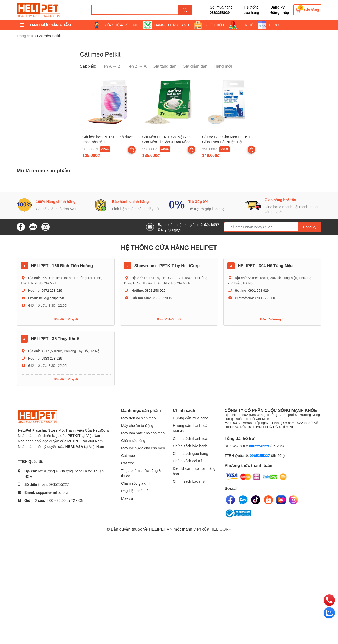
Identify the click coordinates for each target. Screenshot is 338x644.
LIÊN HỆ (246, 25)
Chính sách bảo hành (190, 446)
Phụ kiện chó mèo (136, 491)
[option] (55, 205)
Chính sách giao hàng (190, 453)
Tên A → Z (111, 66)
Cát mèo (128, 455)
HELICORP (221, 529)
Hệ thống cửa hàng (252, 10)
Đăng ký (277, 7)
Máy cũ (127, 498)
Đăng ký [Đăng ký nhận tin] (310, 227)
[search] (185, 10)
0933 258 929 (52, 358)
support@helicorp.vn (53, 492)
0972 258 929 (52, 290)
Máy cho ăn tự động (137, 426)
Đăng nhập (280, 13)
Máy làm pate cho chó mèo (143, 433)
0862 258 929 (155, 290)
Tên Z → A (136, 66)
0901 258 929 (259, 290)
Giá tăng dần (165, 66)
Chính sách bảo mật (189, 481)
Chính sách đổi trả (188, 461)
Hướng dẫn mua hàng (191, 418)
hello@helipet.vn (51, 298)
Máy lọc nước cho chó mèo (143, 448)
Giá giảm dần (195, 66)
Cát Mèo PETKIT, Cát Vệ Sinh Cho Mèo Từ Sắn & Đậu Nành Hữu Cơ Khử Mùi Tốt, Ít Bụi (167, 142)
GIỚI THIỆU (214, 25)
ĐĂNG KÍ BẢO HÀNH (172, 25)
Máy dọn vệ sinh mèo (139, 418)
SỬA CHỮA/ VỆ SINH (121, 25)
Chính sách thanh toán (191, 438)
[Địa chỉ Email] (273, 227)
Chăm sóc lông (133, 440)
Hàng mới (223, 66)
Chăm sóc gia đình (136, 483)
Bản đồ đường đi (66, 319)
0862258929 (220, 13)
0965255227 (59, 484)
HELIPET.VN (161, 529)
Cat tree (128, 463)
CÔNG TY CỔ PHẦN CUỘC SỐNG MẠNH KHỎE (272, 418)
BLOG (274, 25)
